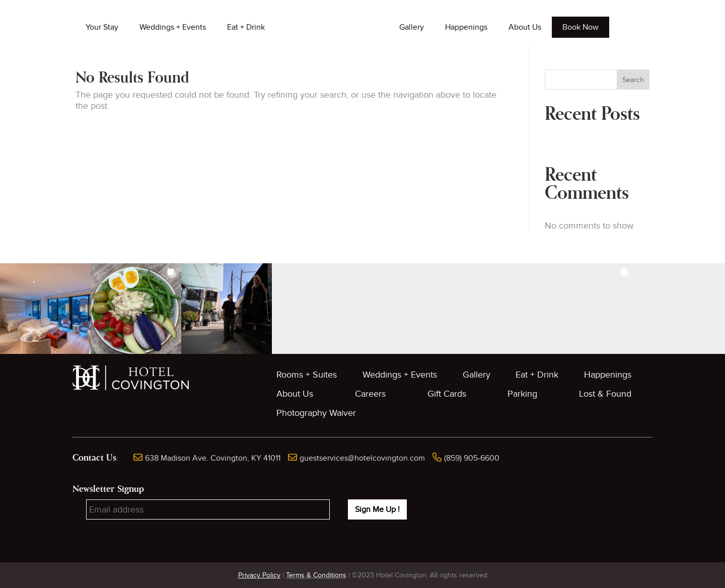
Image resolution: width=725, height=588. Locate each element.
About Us (525, 27)
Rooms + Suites (307, 375)
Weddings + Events (173, 27)
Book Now (581, 27)
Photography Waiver (316, 413)
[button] (45, 309)
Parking (522, 394)
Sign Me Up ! (377, 509)
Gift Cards (447, 394)
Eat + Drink (246, 27)
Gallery (412, 27)
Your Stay (102, 27)
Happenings (466, 27)
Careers (370, 394)
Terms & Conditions (316, 575)
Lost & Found (605, 394)
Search (633, 80)
